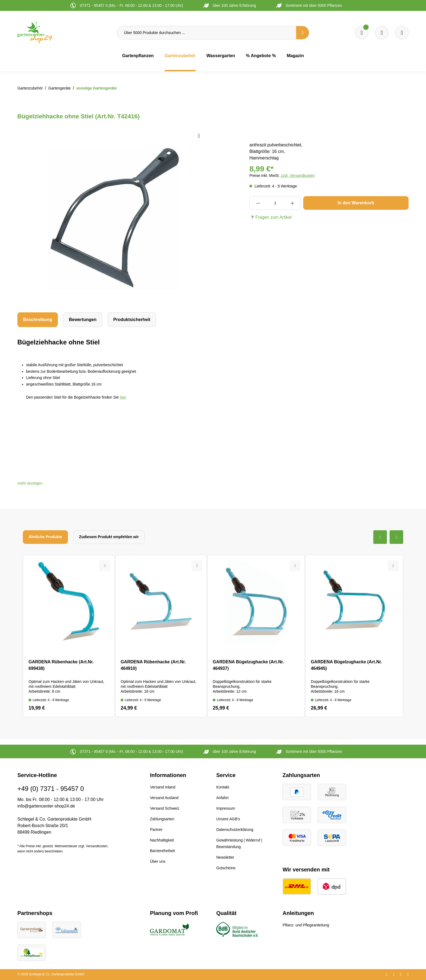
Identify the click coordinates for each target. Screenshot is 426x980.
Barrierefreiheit (162, 851)
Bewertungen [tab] (83, 320)
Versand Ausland (164, 798)
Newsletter (225, 857)
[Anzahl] (275, 203)
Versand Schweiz (165, 808)
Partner (156, 830)
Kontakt (223, 787)
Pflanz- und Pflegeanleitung (306, 925)
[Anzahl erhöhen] (292, 203)
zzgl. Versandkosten (298, 175)
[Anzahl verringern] (258, 203)
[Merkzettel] (362, 33)
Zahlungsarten (162, 819)
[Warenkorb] (382, 33)
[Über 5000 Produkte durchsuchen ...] (207, 33)
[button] (30, 483)
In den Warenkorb (356, 203)
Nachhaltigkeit (162, 840)
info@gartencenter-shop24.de (46, 806)
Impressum (226, 808)
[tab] (38, 320)
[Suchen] (303, 33)
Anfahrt (222, 798)
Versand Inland (163, 787)
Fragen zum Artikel (270, 217)
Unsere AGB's (228, 819)
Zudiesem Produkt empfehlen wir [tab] (109, 537)
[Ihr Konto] (402, 33)
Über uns (158, 861)
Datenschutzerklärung (235, 830)
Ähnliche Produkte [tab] (45, 537)
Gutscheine (226, 868)
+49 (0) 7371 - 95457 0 (51, 789)
